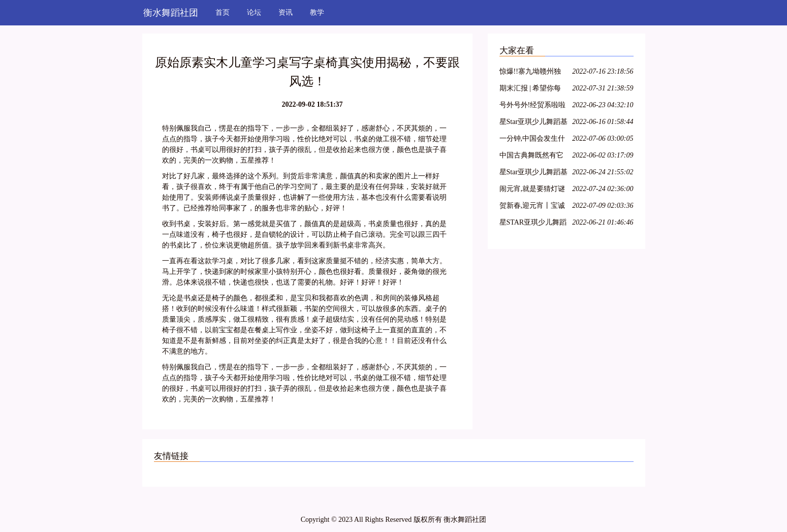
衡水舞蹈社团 (171, 13)
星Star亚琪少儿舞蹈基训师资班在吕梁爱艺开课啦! (534, 123)
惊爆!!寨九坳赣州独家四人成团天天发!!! (531, 73)
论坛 (254, 12)
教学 (317, 12)
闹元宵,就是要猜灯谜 (532, 189)
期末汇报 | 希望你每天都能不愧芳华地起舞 (531, 90)
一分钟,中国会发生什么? (532, 140)
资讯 (286, 12)
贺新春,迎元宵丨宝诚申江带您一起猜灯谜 (532, 207)
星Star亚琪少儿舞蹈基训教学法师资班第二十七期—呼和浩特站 (534, 174)
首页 (223, 12)
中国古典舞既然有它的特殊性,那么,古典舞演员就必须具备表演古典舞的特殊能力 (533, 157)
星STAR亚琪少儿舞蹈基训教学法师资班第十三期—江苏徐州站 (533, 224)
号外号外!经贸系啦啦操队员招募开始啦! (533, 106)
